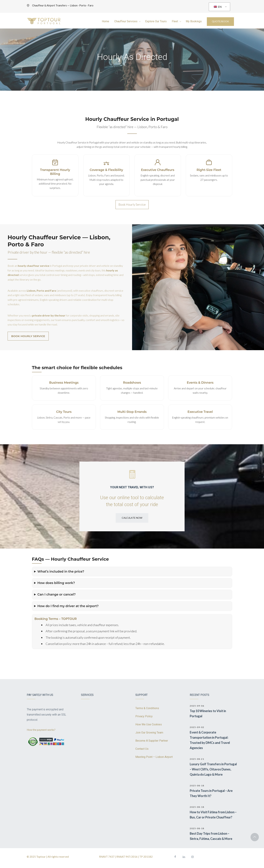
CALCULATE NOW (132, 518)
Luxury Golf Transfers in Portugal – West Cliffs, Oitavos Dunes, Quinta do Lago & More (213, 769)
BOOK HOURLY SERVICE (28, 336)
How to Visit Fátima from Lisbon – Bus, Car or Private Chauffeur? (213, 815)
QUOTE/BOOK (220, 21)
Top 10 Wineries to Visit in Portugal (208, 713)
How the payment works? (41, 730)
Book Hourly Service (132, 204)
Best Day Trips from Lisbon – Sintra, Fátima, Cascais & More (211, 836)
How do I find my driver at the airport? (68, 606)
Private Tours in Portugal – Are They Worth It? (211, 793)
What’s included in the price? (61, 572)
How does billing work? (56, 583)
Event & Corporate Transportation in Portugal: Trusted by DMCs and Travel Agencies (210, 740)
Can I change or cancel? (57, 594)
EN (218, 7)
